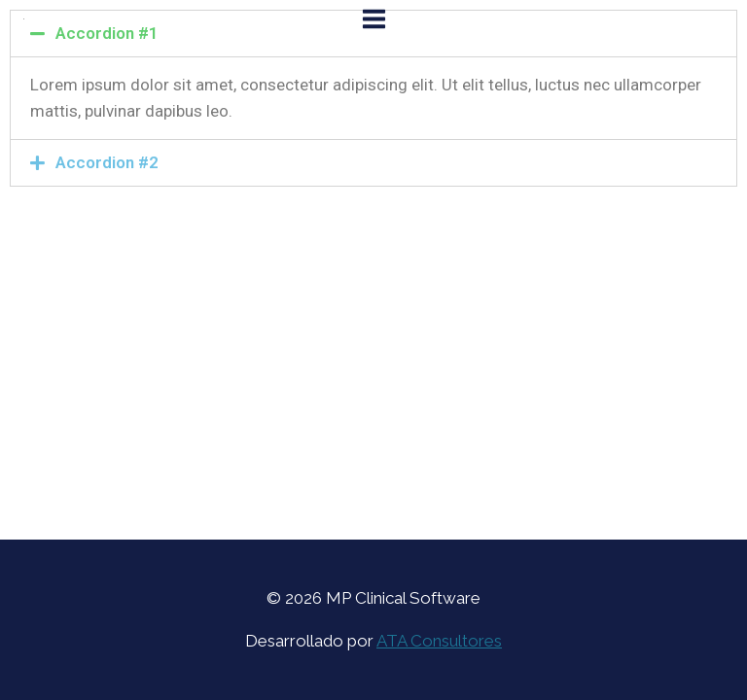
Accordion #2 (107, 162)
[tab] (373, 163)
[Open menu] (373, 18)
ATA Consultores (439, 641)
